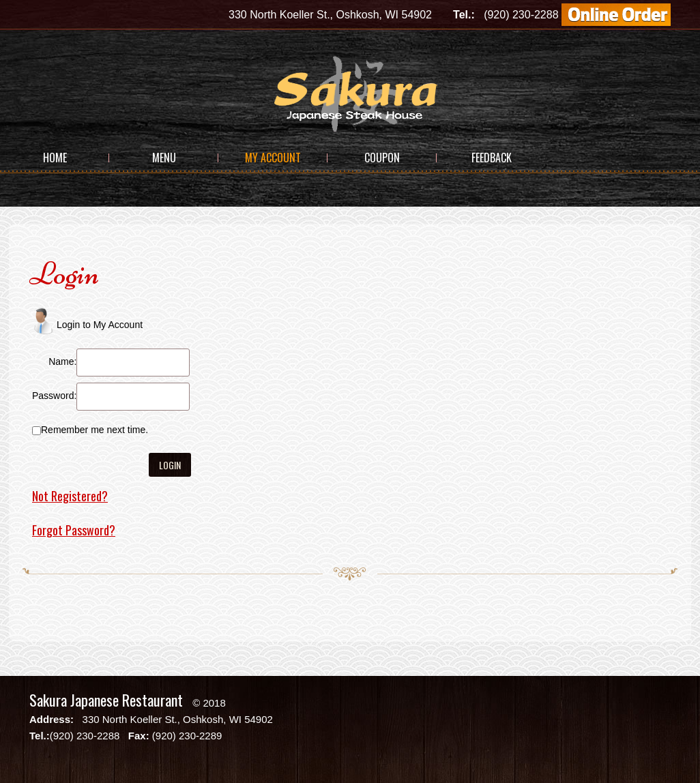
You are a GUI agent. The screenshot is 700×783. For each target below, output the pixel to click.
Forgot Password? (74, 530)
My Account (273, 158)
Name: (62, 361)
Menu (164, 158)
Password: (54, 396)
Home (55, 158)
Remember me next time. (94, 430)
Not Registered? (70, 496)
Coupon (382, 158)
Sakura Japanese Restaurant (106, 700)
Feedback (492, 158)
